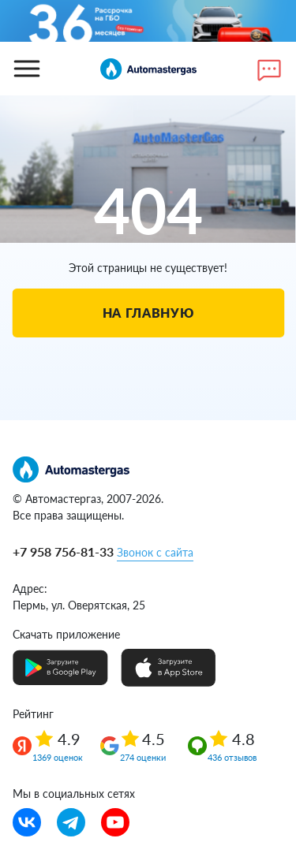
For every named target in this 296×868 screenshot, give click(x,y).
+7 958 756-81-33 (63, 551)
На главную (148, 313)
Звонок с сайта (155, 552)
